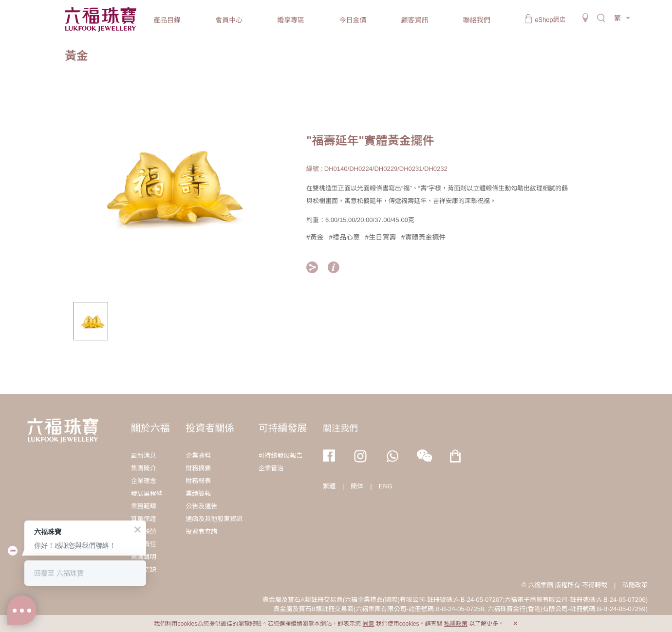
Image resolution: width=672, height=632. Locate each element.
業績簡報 (198, 493)
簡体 (357, 486)
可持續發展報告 (281, 455)
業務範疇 (144, 506)
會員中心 (229, 20)
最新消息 (144, 455)
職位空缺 (144, 569)
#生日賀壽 (381, 237)
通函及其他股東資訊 (214, 519)
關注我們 (340, 428)
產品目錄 (167, 20)
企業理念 (144, 481)
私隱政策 (635, 585)
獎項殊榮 (144, 531)
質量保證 (144, 519)
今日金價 (353, 20)
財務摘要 (198, 468)
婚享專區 (291, 20)
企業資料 (198, 455)
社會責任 (144, 544)
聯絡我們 (477, 20)
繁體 (329, 486)
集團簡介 (144, 468)
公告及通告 (201, 506)
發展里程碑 (147, 493)
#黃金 (315, 237)
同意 (368, 624)
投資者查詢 (201, 531)
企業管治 (271, 468)
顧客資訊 (415, 20)
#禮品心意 (344, 237)
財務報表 (198, 481)
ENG (386, 486)
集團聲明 (144, 557)
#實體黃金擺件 (424, 237)
